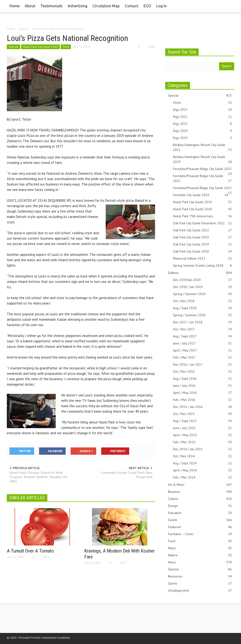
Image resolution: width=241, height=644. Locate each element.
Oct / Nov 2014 (202, 456)
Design (200, 506)
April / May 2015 (202, 435)
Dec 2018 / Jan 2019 (202, 287)
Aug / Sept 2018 (202, 308)
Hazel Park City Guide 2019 (40, 47)
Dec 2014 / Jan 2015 (202, 449)
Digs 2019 (202, 138)
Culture (200, 499)
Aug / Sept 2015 (202, 421)
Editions (200, 273)
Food (66, 47)
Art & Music (200, 485)
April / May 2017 (202, 350)
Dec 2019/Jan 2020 (202, 280)
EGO (147, 6)
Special (14, 47)
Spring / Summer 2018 (202, 315)
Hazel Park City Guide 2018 (202, 209)
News (200, 562)
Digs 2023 (202, 110)
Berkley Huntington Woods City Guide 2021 (202, 148)
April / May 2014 (202, 470)
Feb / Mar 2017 (202, 358)
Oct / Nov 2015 (202, 414)
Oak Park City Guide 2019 (202, 244)
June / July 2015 (202, 428)
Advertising (78, 6)
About (30, 6)
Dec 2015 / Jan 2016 (202, 407)
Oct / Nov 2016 (202, 372)
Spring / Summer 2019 (202, 294)
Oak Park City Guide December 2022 (202, 223)
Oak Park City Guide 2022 (202, 230)
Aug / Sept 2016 (202, 379)
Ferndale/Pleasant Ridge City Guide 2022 (202, 179)
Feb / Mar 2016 (202, 400)
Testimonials (52, 6)
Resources (200, 576)
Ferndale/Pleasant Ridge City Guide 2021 (202, 188)
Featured (200, 527)
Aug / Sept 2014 (202, 463)
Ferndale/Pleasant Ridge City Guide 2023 (202, 169)
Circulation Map (106, 6)
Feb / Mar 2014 (202, 477)
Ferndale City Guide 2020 (201, 195)
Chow (202, 103)
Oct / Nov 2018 (202, 301)
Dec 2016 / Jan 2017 (202, 365)
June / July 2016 (202, 386)
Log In (161, 6)
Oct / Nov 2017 (202, 329)
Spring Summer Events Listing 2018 (202, 266)
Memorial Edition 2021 (202, 259)
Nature (200, 555)
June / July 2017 (202, 343)
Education (200, 513)
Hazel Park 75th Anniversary (202, 216)
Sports (200, 583)
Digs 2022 (202, 117)
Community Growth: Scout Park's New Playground (126, 475)
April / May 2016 (202, 393)
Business (200, 492)
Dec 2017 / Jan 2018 (202, 322)
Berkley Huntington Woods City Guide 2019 (202, 160)
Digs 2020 (202, 131)
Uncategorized (200, 591)
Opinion (200, 569)
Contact (132, 6)
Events (200, 520)
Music (200, 548)
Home (14, 6)
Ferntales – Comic (200, 534)
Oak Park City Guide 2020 (202, 237)
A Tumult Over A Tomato (30, 551)
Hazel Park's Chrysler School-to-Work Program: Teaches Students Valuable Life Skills (39, 477)
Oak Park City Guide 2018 (202, 251)
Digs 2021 (202, 124)
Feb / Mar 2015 (202, 442)
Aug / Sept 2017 (202, 336)
